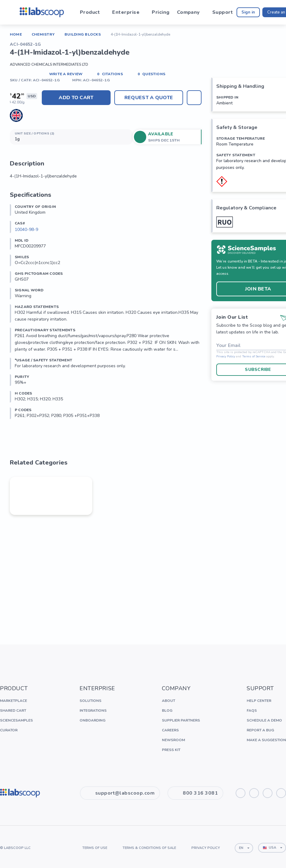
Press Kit (171, 750)
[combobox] (244, 848)
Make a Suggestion (266, 740)
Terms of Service (254, 357)
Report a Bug (260, 730)
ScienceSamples (16, 720)
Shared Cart (13, 710)
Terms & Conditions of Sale (149, 848)
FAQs (252, 710)
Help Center (259, 701)
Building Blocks (83, 34)
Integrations (93, 710)
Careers (170, 730)
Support (223, 12)
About (168, 701)
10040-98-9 (26, 230)
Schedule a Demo (264, 720)
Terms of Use (95, 848)
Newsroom (173, 740)
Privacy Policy (226, 357)
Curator (9, 730)
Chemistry (43, 34)
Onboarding (92, 720)
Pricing (161, 12)
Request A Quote (149, 98)
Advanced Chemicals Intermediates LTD (49, 64)
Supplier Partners (181, 720)
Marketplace (14, 701)
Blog (167, 710)
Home (16, 34)
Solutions (90, 701)
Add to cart (76, 98)
